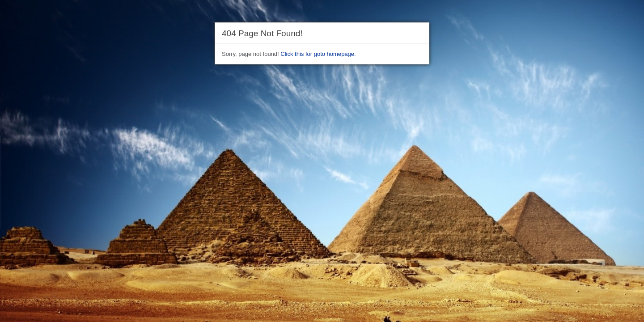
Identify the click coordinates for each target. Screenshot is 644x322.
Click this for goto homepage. (318, 54)
